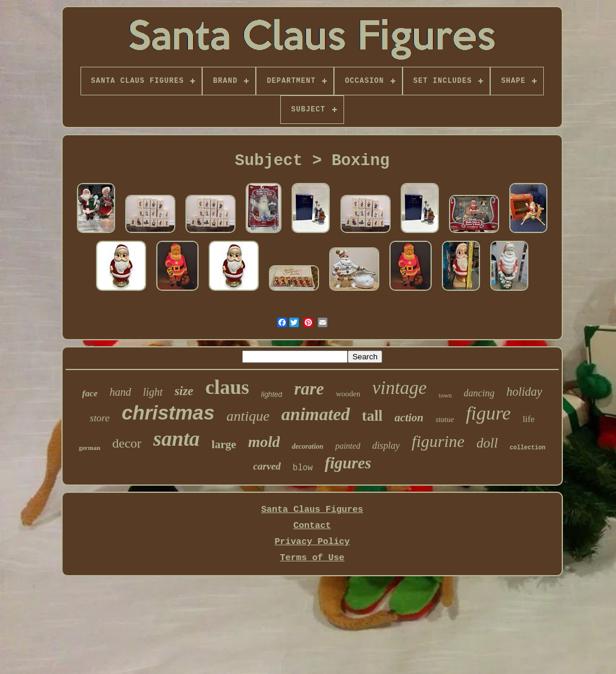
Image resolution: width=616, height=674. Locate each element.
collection (528, 448)
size (184, 391)
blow (303, 468)
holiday (524, 392)
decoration (307, 446)
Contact (312, 526)
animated (316, 414)
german (89, 448)
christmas (168, 413)
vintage (399, 388)
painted (348, 446)
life (528, 419)
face (90, 393)
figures (348, 463)
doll (487, 443)
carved (267, 466)
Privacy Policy (312, 542)
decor (127, 443)
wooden (348, 394)
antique (248, 416)
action (409, 417)
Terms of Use (312, 558)
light (153, 392)
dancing (479, 393)
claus (227, 387)
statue (445, 419)
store (100, 418)
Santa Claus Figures (312, 510)
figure (488, 413)
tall (372, 416)
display (386, 445)
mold (264, 442)
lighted (272, 395)
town (445, 395)
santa (177, 439)
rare (309, 389)
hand (120, 392)
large (224, 444)
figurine (438, 441)
